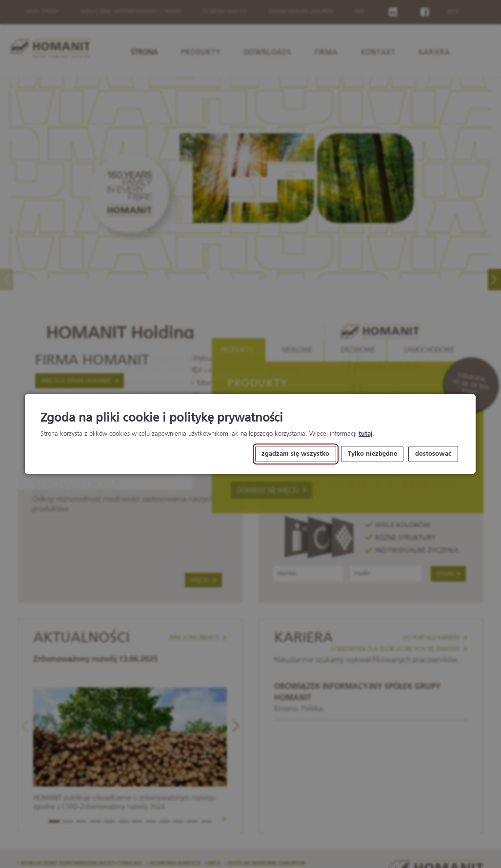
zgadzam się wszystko (296, 454)
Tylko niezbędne (372, 454)
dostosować (433, 454)
